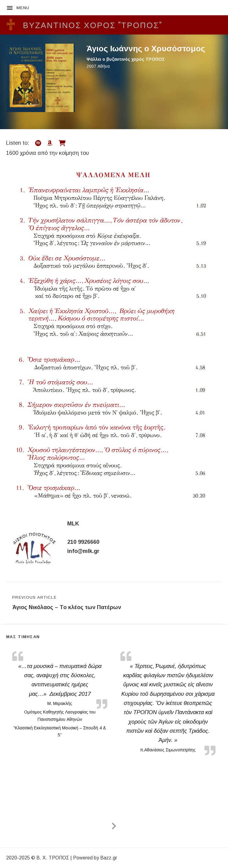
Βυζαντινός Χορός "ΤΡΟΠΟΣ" (93, 25)
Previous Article (67, 603)
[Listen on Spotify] (38, 143)
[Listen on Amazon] (50, 143)
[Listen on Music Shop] (62, 143)
